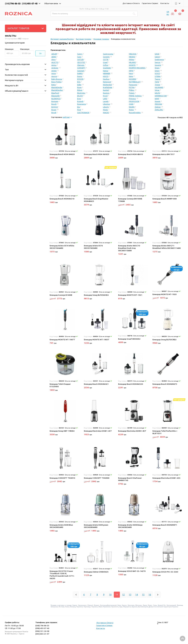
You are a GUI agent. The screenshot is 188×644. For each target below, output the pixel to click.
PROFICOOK (134, 101)
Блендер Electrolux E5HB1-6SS (166, 478)
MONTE (132, 65)
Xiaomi (157, 101)
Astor (54, 73)
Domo (80, 76)
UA (168, 12)
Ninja (131, 76)
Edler (79, 85)
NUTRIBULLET (135, 82)
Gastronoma (108, 54)
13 (130, 595)
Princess (132, 99)
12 (123, 595)
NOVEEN (132, 79)
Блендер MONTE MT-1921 (130, 295)
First (79, 110)
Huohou (106, 79)
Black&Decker (57, 90)
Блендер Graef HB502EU (129, 339)
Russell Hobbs (135, 113)
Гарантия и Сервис (150, 3)
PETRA (132, 87)
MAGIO (106, 113)
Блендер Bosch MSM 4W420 (96, 154)
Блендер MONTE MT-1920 (164, 294)
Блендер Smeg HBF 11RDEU (62, 431)
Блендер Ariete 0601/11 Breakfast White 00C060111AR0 (167, 247)
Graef (105, 62)
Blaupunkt (56, 96)
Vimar (157, 90)
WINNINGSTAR (161, 96)
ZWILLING (159, 110)
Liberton (106, 104)
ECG (79, 82)
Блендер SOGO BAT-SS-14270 (132, 571)
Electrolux (81, 93)
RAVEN (132, 107)
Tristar (157, 85)
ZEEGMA (158, 104)
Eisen (79, 87)
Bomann (55, 101)
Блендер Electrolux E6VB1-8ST (132, 431)
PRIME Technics (135, 96)
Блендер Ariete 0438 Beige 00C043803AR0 (130, 526)
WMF (157, 99)
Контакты (165, 3)
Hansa (106, 71)
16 (150, 595)
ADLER (54, 54)
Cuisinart (81, 71)
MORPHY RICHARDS (137, 68)
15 (143, 595)
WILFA (157, 93)
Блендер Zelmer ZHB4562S (96, 572)
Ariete (54, 71)
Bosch (54, 104)
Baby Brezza (57, 79)
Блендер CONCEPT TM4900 (97, 478)
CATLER (80, 59)
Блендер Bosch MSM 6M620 (62, 154)
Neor (131, 73)
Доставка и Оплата (131, 3)
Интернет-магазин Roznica (62, 39)
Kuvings (106, 93)
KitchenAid (107, 85)
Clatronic (81, 65)
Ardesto (55, 68)
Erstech (80, 101)
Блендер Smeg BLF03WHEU (96, 295)
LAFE (105, 99)
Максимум (25, 49)
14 (137, 595)
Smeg (157, 71)
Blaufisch (55, 93)
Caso (79, 57)
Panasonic (133, 85)
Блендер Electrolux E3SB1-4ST (98, 431)
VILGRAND (159, 87)
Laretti (106, 101)
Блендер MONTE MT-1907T (62, 340)
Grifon (106, 65)
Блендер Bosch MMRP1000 (165, 199)
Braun (54, 110)
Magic (105, 110)
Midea (132, 59)
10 (110, 595)
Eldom (80, 90)
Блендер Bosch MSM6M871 (165, 525)
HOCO (106, 76)
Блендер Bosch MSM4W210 (62, 199)
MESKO (132, 57)
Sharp (157, 68)
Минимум (9, 49)
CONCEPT (81, 68)
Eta (79, 107)
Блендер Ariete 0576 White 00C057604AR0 (62, 247)
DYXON (80, 79)
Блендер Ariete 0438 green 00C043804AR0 (96, 526)
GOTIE (106, 59)
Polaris (132, 93)
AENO (54, 57)
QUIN (131, 104)
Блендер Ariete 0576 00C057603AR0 (93, 247)
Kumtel (106, 90)
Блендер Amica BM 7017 (164, 154)
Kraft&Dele (108, 87)
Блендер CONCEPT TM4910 (62, 478)
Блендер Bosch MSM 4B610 (130, 154)
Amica (54, 65)
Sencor (158, 62)
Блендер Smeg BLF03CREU (164, 340)
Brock (54, 113)
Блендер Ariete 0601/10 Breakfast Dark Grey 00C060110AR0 (129, 248)
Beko (54, 85)
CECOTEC (81, 62)
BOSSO (55, 107)
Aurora (54, 76)
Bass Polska (56, 82)
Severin (158, 65)
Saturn (157, 57)
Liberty (106, 107)
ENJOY (80, 96)
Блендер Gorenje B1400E (61, 295)
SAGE (157, 54)
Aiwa (53, 59)
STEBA (158, 76)
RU (168, 14)
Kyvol (105, 96)
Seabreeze (159, 59)
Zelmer (158, 107)
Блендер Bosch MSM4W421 (96, 384)
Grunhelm (107, 68)
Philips (132, 90)
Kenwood (107, 82)
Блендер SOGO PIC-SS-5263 (165, 572)
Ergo (79, 99)
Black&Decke (57, 87)
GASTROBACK (83, 113)
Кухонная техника (101, 39)
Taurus (157, 79)
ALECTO (55, 62)
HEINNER (107, 73)
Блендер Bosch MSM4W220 (131, 384)
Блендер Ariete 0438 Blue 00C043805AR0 (61, 526)
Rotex (131, 110)
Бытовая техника (84, 39)
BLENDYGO (56, 99)
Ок (40, 53)
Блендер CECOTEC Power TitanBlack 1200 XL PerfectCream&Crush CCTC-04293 (62, 575)
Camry (80, 54)
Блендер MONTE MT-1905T (97, 340)
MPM (131, 71)
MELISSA (133, 54)
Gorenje (106, 57)
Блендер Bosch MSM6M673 (165, 384)
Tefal (157, 82)
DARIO (80, 73)
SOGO (157, 73)
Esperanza (82, 104)
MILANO (132, 62)
